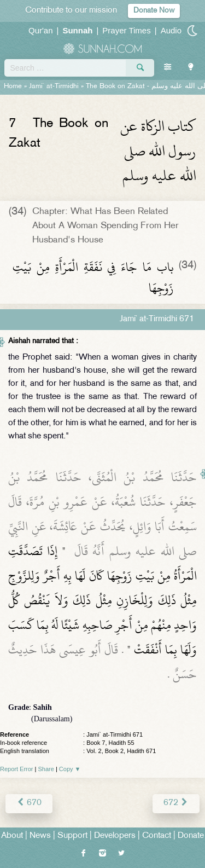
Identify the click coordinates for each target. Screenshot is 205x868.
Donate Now (154, 11)
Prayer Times (126, 30)
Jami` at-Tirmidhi (54, 86)
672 (176, 803)
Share (46, 769)
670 (29, 803)
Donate (191, 836)
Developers (115, 836)
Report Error (17, 769)
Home (13, 86)
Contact (157, 836)
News (40, 836)
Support (72, 836)
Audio (171, 30)
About (12, 836)
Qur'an (41, 30)
